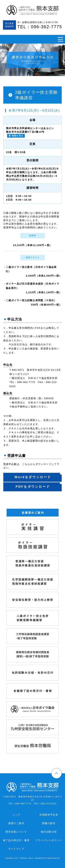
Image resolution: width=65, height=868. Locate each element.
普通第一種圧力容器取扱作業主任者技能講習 (58, 557)
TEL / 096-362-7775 (20, 804)
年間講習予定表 (49, 815)
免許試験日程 (49, 832)
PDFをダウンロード (33, 487)
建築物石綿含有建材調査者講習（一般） (58, 649)
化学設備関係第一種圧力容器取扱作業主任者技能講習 (58, 576)
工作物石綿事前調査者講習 (58, 630)
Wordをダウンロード (33, 477)
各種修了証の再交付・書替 (58, 685)
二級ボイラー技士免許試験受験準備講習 (58, 612)
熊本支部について (16, 832)
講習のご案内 (16, 823)
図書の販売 (49, 823)
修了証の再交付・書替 (16, 840)
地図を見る (17, 136)
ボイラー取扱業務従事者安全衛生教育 (58, 594)
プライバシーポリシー (49, 840)
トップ (16, 815)
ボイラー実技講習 (58, 521)
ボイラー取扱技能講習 (58, 539)
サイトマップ (16, 849)
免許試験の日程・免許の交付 (58, 667)
